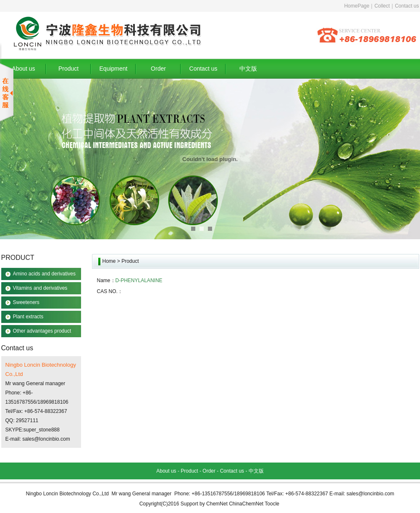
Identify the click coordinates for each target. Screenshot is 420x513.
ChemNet (217, 504)
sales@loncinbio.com (46, 439)
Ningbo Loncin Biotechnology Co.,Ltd (67, 494)
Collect (382, 6)
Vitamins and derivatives (40, 288)
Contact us (407, 6)
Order (158, 69)
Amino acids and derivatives (44, 274)
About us (23, 69)
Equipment (114, 69)
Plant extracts (28, 317)
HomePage (357, 6)
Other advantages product (42, 331)
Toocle (272, 504)
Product (68, 69)
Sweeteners (26, 302)
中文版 (248, 69)
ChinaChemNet (246, 504)
